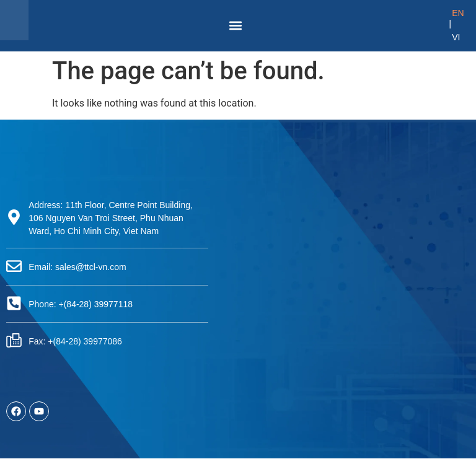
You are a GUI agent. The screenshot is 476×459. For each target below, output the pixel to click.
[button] (236, 26)
